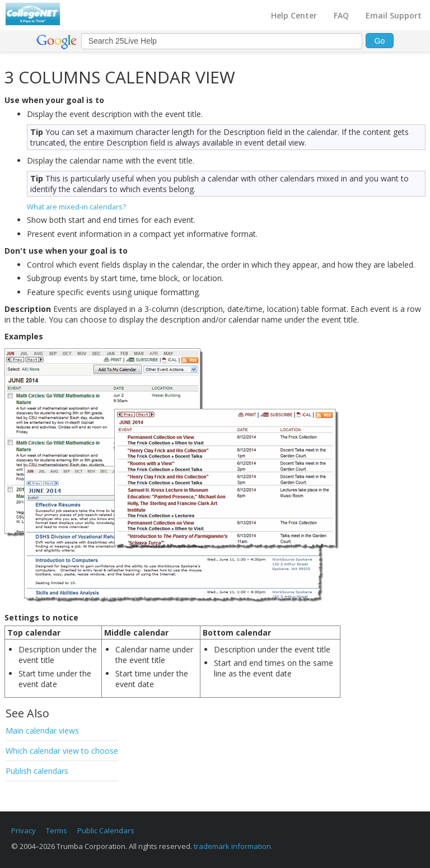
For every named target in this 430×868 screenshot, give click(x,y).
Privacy (24, 830)
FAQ (341, 15)
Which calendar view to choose (62, 751)
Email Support (394, 15)
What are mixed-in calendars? (76, 207)
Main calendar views (42, 731)
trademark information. (233, 846)
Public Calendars (106, 830)
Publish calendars (37, 771)
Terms (57, 830)
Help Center (294, 15)
